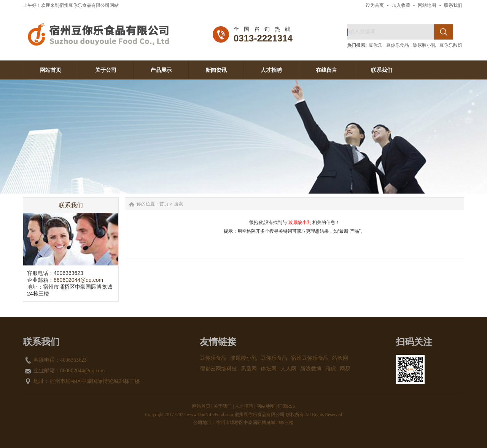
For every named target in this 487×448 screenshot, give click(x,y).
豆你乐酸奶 (451, 45)
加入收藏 (401, 5)
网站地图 (427, 5)
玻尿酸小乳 (424, 45)
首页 (164, 204)
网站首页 (201, 406)
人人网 (288, 369)
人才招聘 (244, 406)
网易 (345, 369)
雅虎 (331, 369)
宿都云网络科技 (218, 369)
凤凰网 (249, 369)
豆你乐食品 (398, 45)
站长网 (340, 358)
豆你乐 (376, 45)
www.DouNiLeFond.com (210, 415)
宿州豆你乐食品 (310, 358)
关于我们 (223, 406)
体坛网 (269, 369)
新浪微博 (311, 369)
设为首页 (375, 5)
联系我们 (453, 5)
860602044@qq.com (78, 280)
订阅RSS (286, 406)
